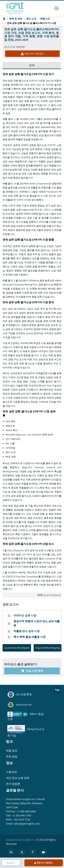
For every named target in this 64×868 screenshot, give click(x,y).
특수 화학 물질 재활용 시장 (30, 637)
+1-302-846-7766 (21, 815)
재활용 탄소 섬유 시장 (27, 631)
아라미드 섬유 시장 (25, 615)
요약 (32, 65)
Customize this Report (17, 648)
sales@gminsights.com (26, 824)
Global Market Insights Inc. (21, 840)
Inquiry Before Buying (48, 648)
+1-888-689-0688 (26, 811)
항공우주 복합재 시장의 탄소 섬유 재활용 (37, 623)
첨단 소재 (31, 19)
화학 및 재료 (16, 19)
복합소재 (45, 19)
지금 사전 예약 (32, 671)
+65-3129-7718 (22, 820)
